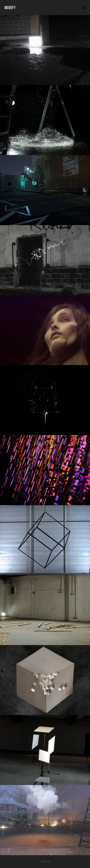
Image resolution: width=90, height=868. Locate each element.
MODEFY (10, 7)
